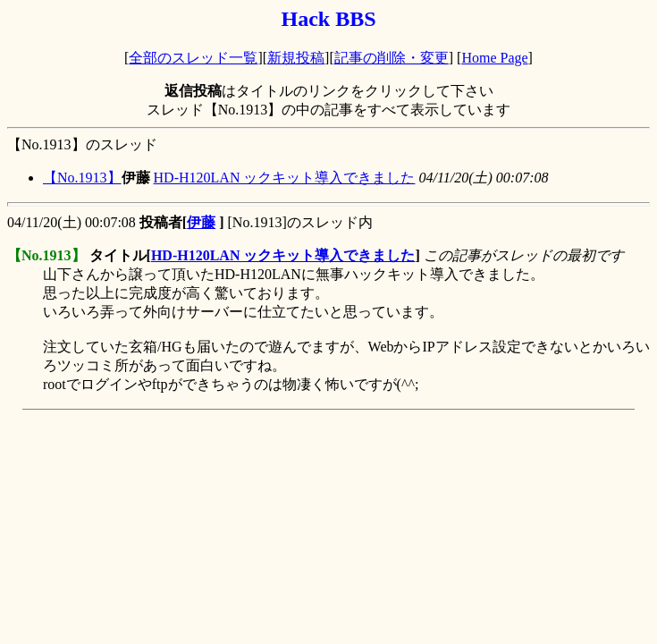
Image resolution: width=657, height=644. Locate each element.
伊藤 (201, 222)
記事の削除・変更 (392, 58)
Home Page (494, 58)
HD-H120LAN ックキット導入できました (285, 178)
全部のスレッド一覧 (193, 58)
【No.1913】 (82, 178)
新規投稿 (296, 58)
